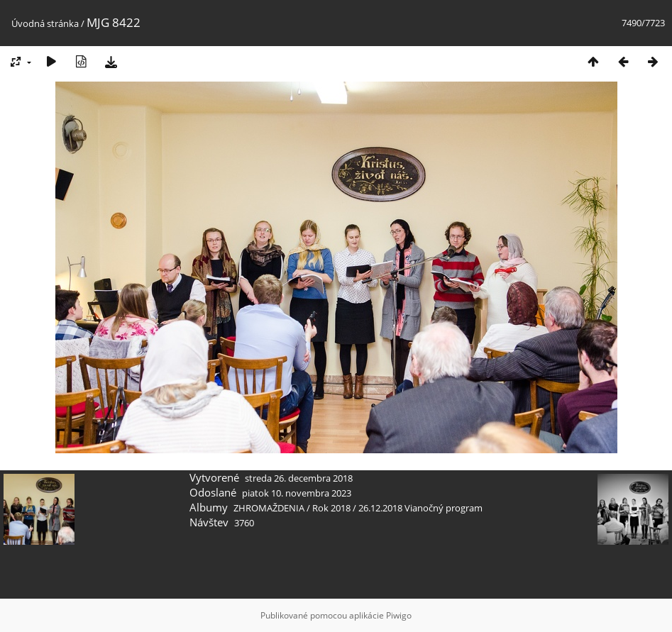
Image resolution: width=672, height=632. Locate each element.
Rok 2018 (331, 508)
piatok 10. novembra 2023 (297, 493)
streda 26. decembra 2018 (299, 478)
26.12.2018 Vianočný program (420, 508)
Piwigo (399, 615)
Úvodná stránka (45, 23)
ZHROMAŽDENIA (269, 508)
